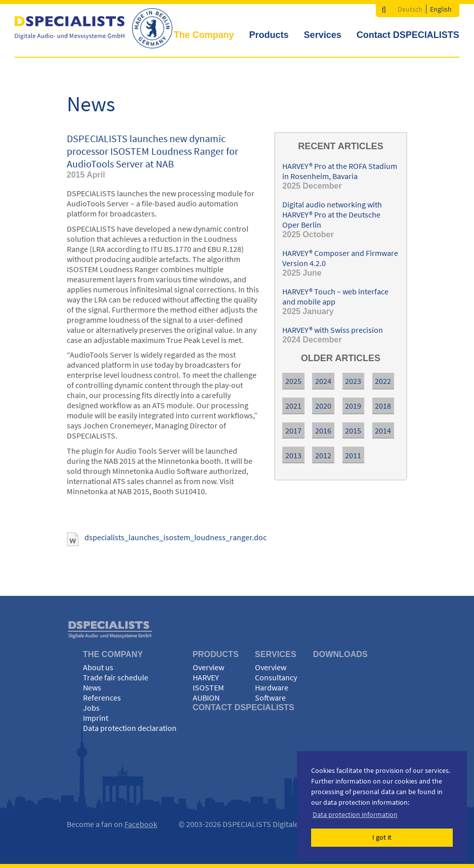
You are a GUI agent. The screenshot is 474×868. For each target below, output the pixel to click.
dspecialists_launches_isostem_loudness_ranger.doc (176, 537)
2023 (353, 381)
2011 (353, 455)
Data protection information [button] (355, 814)
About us (98, 667)
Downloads (340, 654)
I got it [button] (382, 837)
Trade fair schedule (116, 677)
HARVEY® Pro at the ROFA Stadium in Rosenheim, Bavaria (340, 171)
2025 (293, 381)
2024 (323, 381)
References (102, 698)
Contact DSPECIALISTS (408, 35)
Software (270, 698)
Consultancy (276, 677)
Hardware (272, 687)
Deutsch (410, 9)
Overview (208, 667)
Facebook (141, 824)
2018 (383, 406)
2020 (323, 406)
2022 (383, 381)
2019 (353, 406)
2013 (293, 455)
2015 (353, 430)
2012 (323, 455)
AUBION (206, 698)
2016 (323, 430)
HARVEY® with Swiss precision (333, 330)
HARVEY (206, 677)
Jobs (91, 708)
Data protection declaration (130, 728)
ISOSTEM (208, 687)
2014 (383, 430)
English (441, 9)
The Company (204, 35)
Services (323, 35)
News (92, 687)
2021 (293, 406)
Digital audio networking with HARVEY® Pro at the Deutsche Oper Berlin (332, 214)
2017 (293, 430)
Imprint (96, 718)
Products (269, 35)
